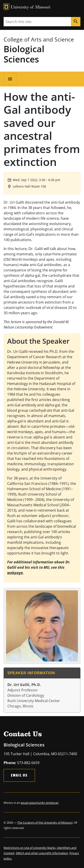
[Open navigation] (10, 79)
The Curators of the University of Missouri (45, 823)
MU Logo (6, 7)
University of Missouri (31, 7)
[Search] (76, 22)
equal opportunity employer (40, 803)
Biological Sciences (24, 54)
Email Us (19, 775)
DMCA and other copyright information (42, 853)
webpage (15, 573)
